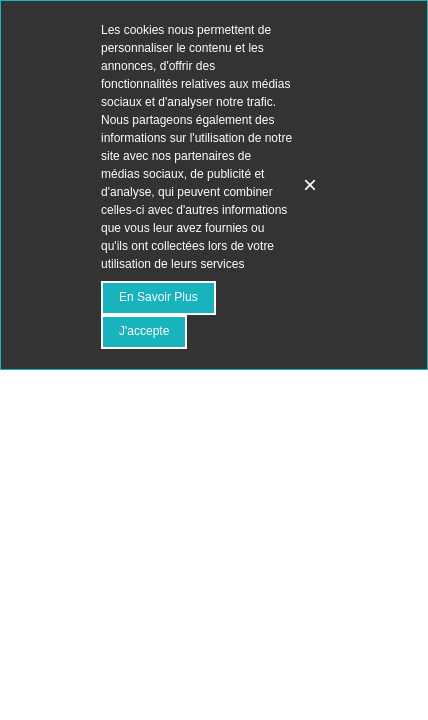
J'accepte (144, 331)
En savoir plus (158, 297)
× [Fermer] (310, 184)
